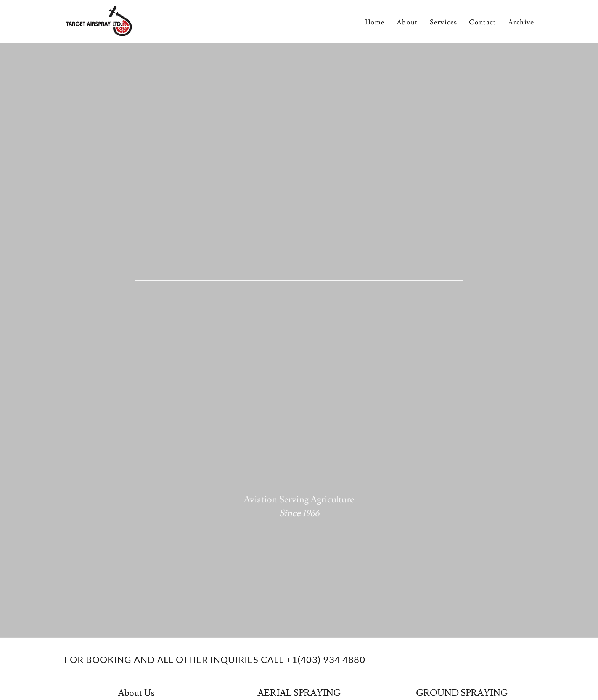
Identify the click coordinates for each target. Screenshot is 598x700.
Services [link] (443, 22)
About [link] (407, 22)
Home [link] (375, 22)
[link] (99, 20)
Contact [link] (482, 22)
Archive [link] (521, 22)
